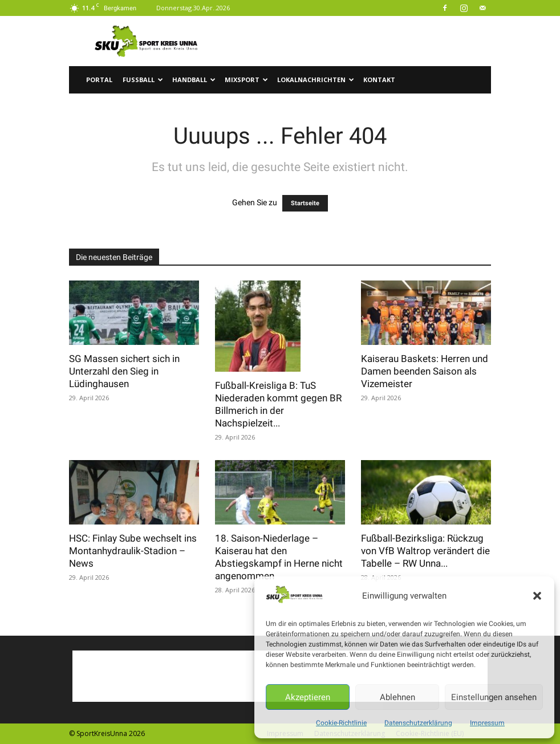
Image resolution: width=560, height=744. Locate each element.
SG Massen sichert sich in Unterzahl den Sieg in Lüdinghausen (124, 371)
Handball (194, 80)
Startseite (305, 203)
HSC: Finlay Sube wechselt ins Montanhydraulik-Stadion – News (133, 551)
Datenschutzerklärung (418, 723)
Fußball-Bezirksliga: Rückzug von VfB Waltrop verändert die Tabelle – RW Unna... (425, 551)
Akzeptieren (308, 697)
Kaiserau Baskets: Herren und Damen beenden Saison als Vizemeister (425, 371)
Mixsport (246, 80)
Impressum (487, 723)
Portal (99, 80)
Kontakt (379, 80)
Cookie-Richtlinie (341, 723)
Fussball (143, 80)
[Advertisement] (357, 41)
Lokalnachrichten (316, 80)
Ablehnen (397, 697)
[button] (537, 596)
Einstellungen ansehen (494, 697)
